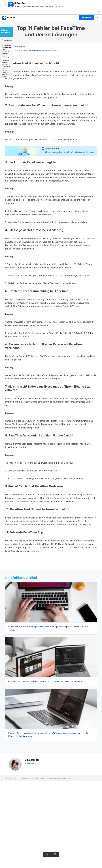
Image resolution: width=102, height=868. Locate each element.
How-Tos (12, 778)
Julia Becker (19, 47)
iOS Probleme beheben (37, 51)
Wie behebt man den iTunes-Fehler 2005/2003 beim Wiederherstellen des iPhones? (45, 682)
